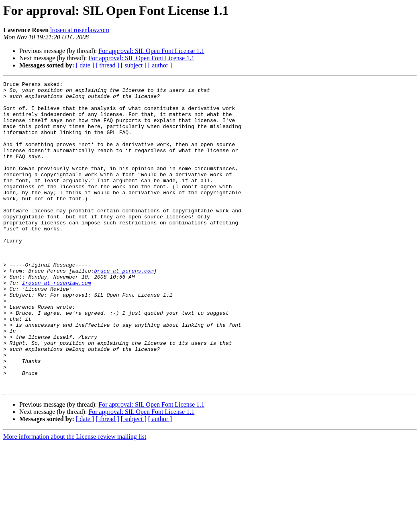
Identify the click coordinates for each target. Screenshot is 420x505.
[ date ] (85, 65)
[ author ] (160, 65)
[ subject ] (134, 65)
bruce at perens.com (124, 309)
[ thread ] (107, 65)
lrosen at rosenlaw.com (80, 30)
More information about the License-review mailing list (75, 498)
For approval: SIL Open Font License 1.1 (151, 51)
